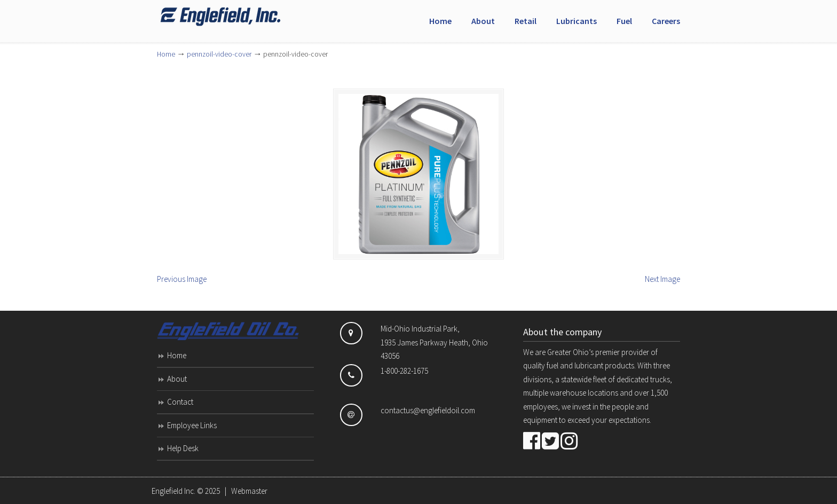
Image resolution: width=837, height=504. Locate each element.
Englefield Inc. (173, 491)
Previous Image (182, 279)
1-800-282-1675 (404, 371)
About (177, 379)
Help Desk (183, 448)
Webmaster (249, 491)
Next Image (662, 279)
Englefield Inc (237, 17)
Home (166, 54)
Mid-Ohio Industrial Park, (420, 329)
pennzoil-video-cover (219, 54)
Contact (180, 402)
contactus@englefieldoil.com (428, 410)
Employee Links (192, 425)
